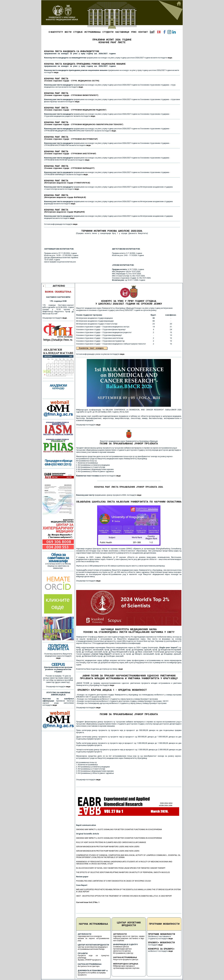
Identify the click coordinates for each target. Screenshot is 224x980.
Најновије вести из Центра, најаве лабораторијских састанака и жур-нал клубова (129, 938)
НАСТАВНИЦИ (122, 32)
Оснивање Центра (121, 947)
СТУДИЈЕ (78, 32)
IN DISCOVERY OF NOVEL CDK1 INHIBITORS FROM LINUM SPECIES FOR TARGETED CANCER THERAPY (121, 868)
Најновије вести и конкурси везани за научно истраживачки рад (93, 938)
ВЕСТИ (68, 32)
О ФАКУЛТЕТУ (56, 32)
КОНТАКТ (143, 32)
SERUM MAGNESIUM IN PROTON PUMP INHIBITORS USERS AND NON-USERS (108, 847)
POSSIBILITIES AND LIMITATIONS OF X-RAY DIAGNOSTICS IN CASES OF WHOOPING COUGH (114, 881)
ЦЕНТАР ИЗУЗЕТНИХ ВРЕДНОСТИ (129, 924)
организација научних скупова (126, 968)
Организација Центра (122, 949)
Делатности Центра (122, 951)
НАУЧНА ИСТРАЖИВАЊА (93, 924)
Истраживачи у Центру (123, 953)
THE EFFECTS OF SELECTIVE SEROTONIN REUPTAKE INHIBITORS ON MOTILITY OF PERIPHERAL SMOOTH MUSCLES (123, 872)
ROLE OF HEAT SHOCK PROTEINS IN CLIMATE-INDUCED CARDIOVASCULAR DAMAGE (111, 842)
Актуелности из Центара (89, 966)
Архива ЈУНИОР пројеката (89, 960)
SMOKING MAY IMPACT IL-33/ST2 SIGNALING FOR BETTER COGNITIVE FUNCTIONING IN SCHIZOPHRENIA (119, 829)
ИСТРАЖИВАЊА (92, 32)
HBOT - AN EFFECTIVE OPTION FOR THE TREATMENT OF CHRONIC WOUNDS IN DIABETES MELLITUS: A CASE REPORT (124, 896)
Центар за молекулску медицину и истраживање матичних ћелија (93, 948)
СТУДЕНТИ (108, 32)
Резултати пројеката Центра (126, 959)
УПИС (134, 32)
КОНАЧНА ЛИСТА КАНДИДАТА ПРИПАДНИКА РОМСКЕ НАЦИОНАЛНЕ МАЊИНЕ (85, 65)
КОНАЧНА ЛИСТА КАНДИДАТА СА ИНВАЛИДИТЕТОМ (80, 52)
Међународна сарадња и (124, 966)
